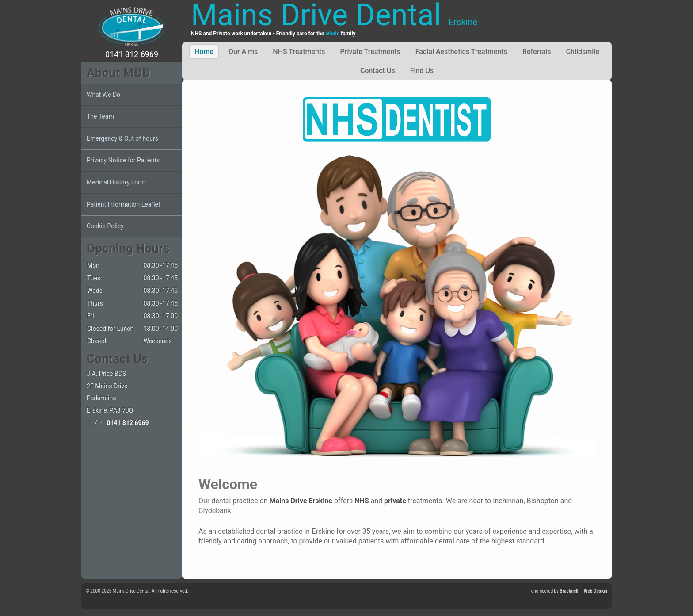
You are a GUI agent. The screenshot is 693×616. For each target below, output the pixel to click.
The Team (100, 116)
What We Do (103, 95)
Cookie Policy (105, 226)
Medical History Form (116, 182)
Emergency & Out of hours (122, 138)
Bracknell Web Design (583, 591)
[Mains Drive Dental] (132, 27)
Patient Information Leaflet (124, 204)
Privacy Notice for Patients (123, 160)
